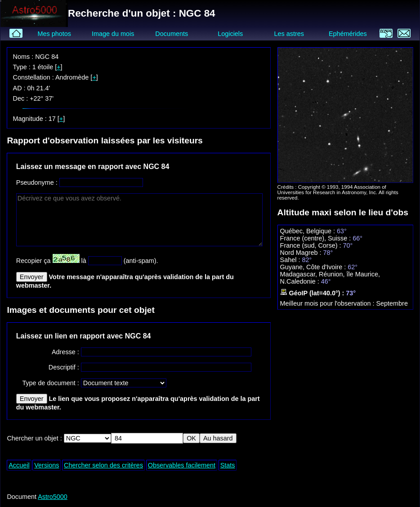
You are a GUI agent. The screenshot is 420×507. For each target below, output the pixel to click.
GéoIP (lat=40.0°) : (313, 293)
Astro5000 (53, 497)
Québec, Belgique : (308, 231)
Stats (228, 465)
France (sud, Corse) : (312, 245)
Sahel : (291, 260)
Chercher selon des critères (103, 465)
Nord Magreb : (302, 253)
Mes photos (54, 34)
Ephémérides (348, 34)
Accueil (19, 465)
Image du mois (113, 34)
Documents (172, 34)
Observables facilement (182, 465)
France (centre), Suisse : (317, 238)
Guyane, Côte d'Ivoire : (314, 267)
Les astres (289, 34)
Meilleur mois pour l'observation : (328, 303)
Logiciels (230, 34)
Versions (47, 465)
